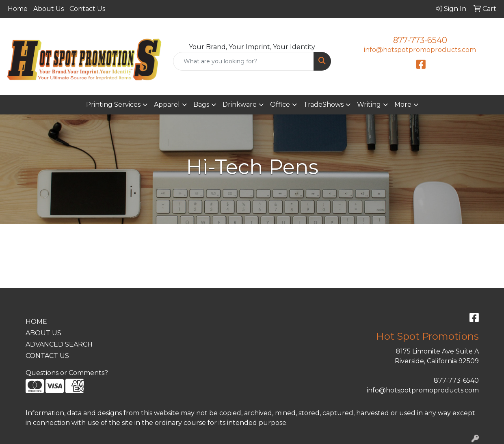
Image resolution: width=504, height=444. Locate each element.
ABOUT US (43, 333)
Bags (201, 105)
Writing (369, 105)
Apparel (167, 105)
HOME (36, 322)
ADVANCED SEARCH (59, 344)
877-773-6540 (420, 40)
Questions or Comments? (67, 373)
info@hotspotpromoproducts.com (420, 50)
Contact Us (87, 9)
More (403, 105)
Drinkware (240, 105)
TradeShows (323, 105)
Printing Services (113, 105)
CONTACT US (47, 356)
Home (18, 9)
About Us (49, 9)
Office (280, 105)
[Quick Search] (244, 61)
